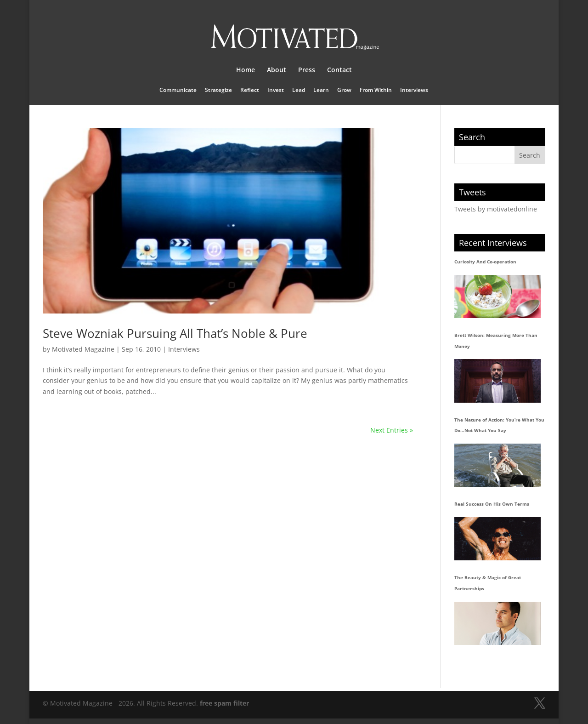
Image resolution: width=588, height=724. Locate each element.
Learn (321, 91)
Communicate (178, 91)
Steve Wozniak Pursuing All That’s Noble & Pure (175, 333)
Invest (276, 91)
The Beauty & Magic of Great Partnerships (488, 583)
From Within (376, 91)
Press (307, 70)
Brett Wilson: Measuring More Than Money (496, 341)
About (277, 70)
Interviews (414, 91)
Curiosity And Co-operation (485, 262)
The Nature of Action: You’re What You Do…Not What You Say (499, 425)
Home (246, 70)
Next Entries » (392, 430)
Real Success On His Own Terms (492, 504)
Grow (344, 91)
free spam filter (224, 703)
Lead (299, 91)
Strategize (218, 91)
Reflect (250, 91)
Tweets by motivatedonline (496, 209)
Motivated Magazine (83, 349)
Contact (339, 70)
